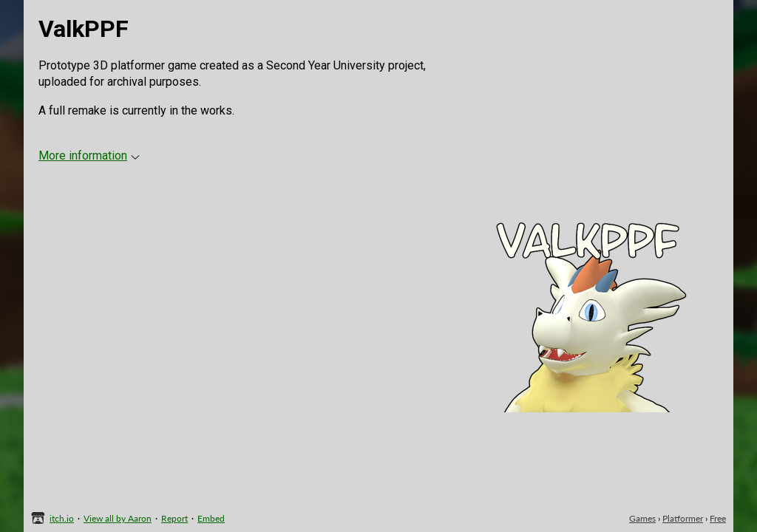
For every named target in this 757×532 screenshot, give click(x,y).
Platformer (683, 518)
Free (718, 518)
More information (89, 156)
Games (642, 518)
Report (174, 518)
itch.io (62, 518)
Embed (211, 518)
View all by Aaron (118, 518)
